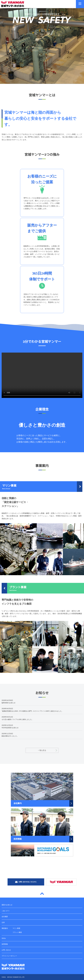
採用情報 (5, 944)
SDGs (4, 938)
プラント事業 (17, 932)
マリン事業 (16, 928)
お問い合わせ (6, 950)
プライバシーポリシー (9, 956)
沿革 (3, 922)
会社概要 (5, 917)
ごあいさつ (5, 911)
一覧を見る (42, 750)
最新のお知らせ (7, 905)
